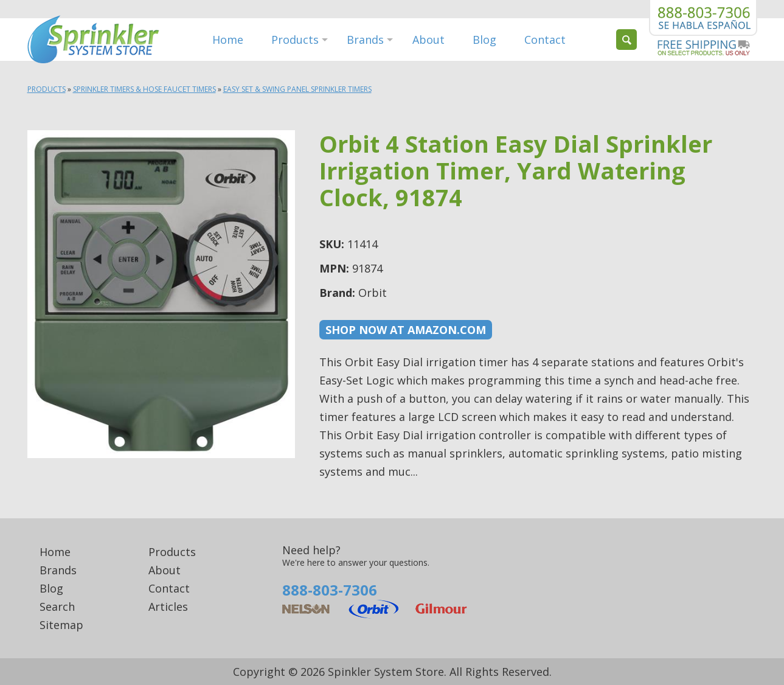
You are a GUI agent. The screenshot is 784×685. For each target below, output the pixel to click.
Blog (484, 40)
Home (228, 40)
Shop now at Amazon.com (406, 330)
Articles (168, 607)
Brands (365, 40)
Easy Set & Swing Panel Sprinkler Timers (297, 89)
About (428, 40)
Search (57, 607)
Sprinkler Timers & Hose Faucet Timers (144, 89)
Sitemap (61, 625)
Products (295, 40)
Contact (545, 40)
